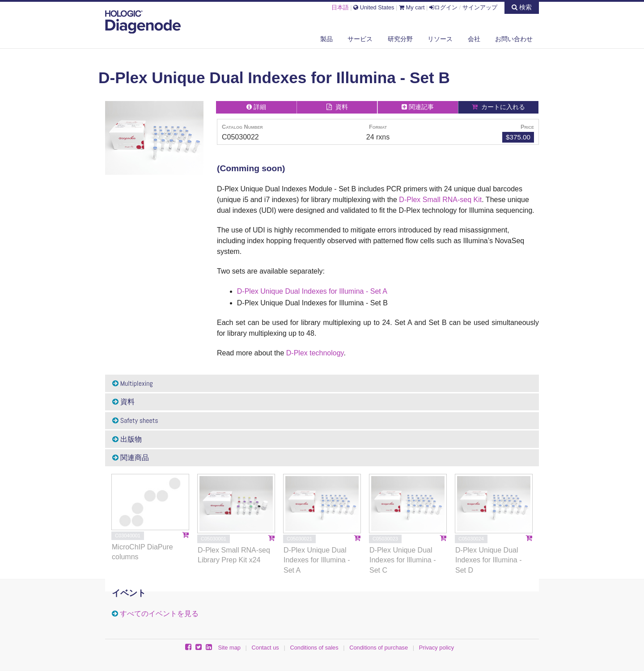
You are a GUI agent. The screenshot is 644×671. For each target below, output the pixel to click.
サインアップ (480, 7)
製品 (326, 39)
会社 (474, 39)
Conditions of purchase (379, 648)
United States (374, 7)
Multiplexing (133, 383)
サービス (360, 39)
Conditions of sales (314, 648)
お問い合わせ (514, 39)
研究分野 (400, 39)
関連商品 (131, 458)
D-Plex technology (315, 353)
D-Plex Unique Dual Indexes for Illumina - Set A (312, 291)
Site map (229, 648)
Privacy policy (436, 648)
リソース (440, 39)
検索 (522, 7)
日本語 (340, 7)
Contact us (265, 648)
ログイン (443, 7)
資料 (123, 402)
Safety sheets (135, 420)
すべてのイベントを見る (159, 614)
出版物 (127, 439)
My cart (412, 7)
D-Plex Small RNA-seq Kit (440, 200)
